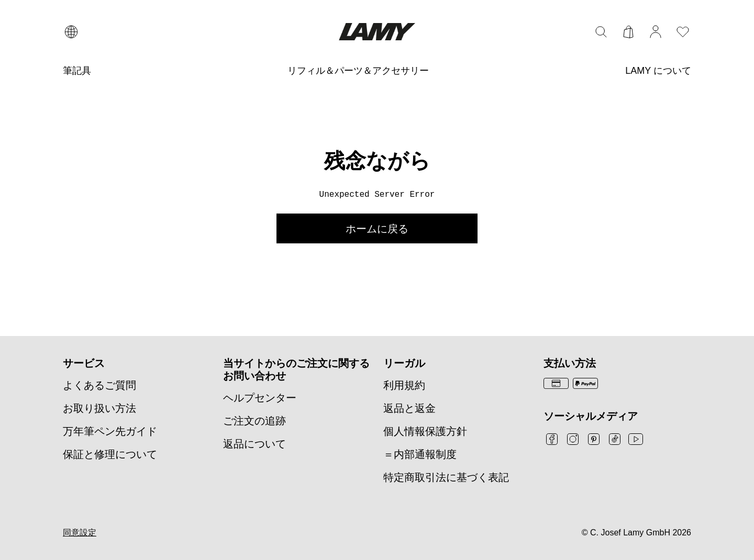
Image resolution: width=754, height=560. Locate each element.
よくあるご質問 (99, 385)
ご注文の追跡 (254, 421)
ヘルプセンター (260, 398)
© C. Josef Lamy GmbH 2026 (636, 533)
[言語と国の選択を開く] (71, 32)
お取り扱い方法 (99, 408)
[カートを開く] (628, 32)
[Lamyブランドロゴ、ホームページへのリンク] (377, 32)
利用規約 (404, 385)
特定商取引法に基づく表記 (446, 477)
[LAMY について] (658, 71)
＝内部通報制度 (420, 454)
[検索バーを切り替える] (601, 32)
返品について (254, 444)
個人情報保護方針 (425, 431)
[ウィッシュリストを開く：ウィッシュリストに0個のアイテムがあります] (683, 32)
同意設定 (80, 533)
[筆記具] (77, 71)
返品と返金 (409, 408)
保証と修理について (110, 454)
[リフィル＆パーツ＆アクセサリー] (358, 71)
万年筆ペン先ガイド (110, 431)
